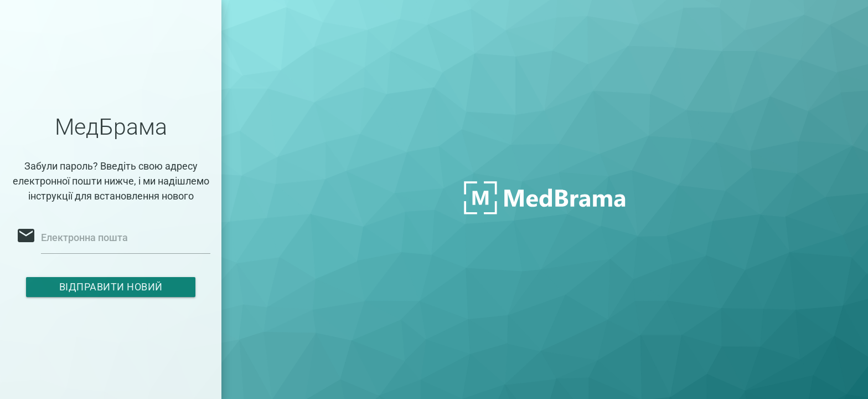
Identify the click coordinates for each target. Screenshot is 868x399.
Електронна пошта (84, 237)
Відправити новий (111, 287)
